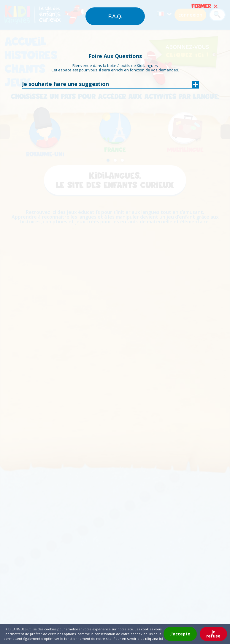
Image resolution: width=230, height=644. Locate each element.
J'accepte (180, 634)
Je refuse (213, 634)
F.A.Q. (115, 16)
